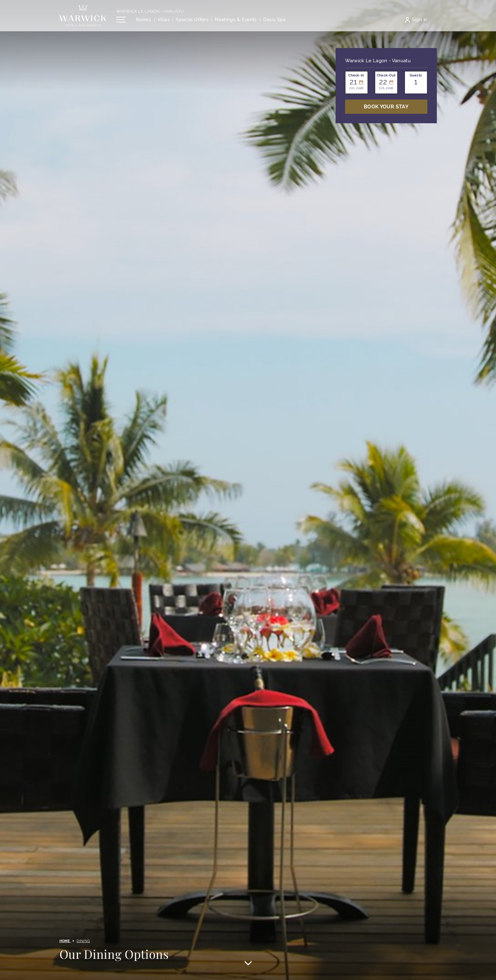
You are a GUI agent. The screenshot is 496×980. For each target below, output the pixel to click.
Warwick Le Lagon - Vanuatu (150, 15)
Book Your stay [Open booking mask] (386, 107)
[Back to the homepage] (83, 19)
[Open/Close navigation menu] (121, 23)
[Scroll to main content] (248, 964)
